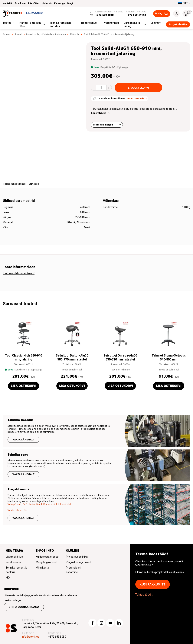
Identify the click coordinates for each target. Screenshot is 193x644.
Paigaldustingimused (79, 562)
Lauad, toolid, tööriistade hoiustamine (46, 34)
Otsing (159, 13)
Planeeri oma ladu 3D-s (30, 24)
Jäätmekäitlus (14, 557)
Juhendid (47, 3)
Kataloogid (60, 3)
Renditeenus (89, 23)
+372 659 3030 (105, 15)
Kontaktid (8, 3)
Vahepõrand (14, 504)
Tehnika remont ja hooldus (61, 24)
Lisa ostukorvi (138, 88)
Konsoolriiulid (51, 504)
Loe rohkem (98, 113)
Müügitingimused (46, 562)
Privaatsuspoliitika (77, 557)
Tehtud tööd (143, 595)
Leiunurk (156, 23)
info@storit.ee (30, 637)
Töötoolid (75, 34)
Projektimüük (178, 24)
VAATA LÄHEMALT (23, 518)
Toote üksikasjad (103, 125)
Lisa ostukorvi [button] (24, 386)
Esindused (21, 3)
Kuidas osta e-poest (48, 557)
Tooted (7, 23)
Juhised (34, 184)
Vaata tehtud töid (18, 510)
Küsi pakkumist (153, 584)
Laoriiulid (66, 504)
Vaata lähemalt (23, 440)
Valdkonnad (111, 23)
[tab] (14, 184)
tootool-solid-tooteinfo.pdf (19, 273)
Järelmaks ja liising (132, 24)
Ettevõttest (34, 3)
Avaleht (7, 34)
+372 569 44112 (136, 15)
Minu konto (42, 568)
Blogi (70, 3)
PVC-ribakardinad (32, 504)
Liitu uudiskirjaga (24, 607)
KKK (8, 578)
